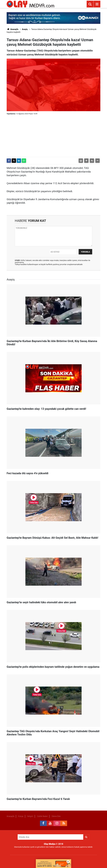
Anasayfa (12, 29)
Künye (21, 816)
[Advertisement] (53, 137)
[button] (86, 161)
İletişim (30, 816)
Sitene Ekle (56, 816)
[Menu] (97, 4)
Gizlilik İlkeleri (42, 816)
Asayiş (25, 29)
